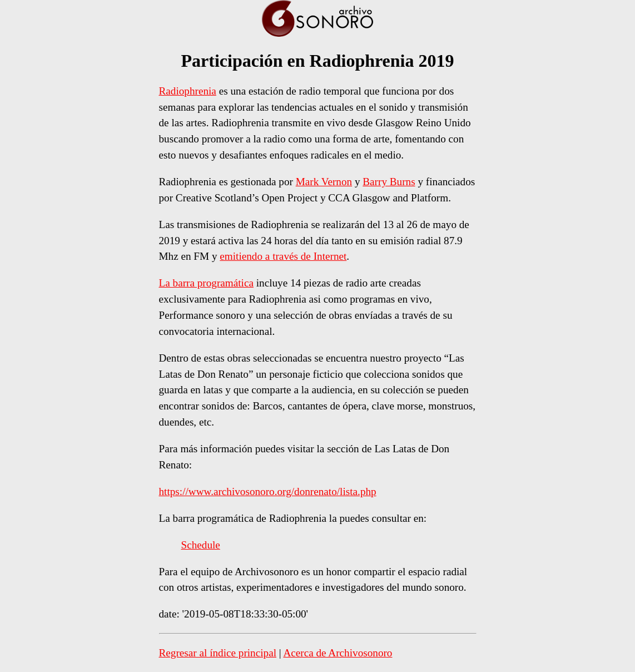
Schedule (201, 545)
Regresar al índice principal (218, 653)
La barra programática (206, 283)
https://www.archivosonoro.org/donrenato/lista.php (268, 491)
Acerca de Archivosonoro (338, 653)
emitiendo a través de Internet (283, 256)
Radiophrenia (188, 91)
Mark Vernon (324, 182)
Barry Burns (389, 182)
